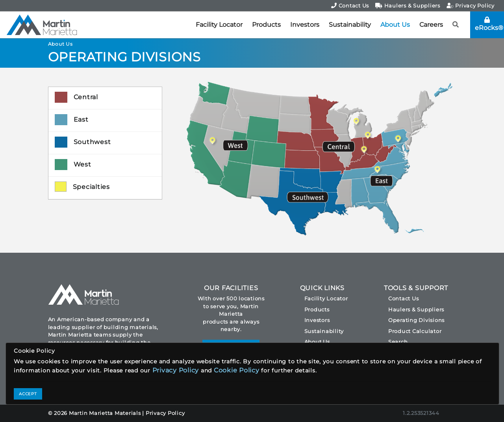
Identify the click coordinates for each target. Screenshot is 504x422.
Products (266, 25)
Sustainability (350, 25)
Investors (305, 25)
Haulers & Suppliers (408, 6)
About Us (395, 25)
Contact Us (350, 6)
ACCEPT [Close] (28, 394)
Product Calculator (415, 331)
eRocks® (489, 24)
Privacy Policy (471, 6)
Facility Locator (219, 25)
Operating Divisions (416, 320)
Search (398, 342)
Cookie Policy (237, 370)
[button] (456, 25)
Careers (431, 25)
